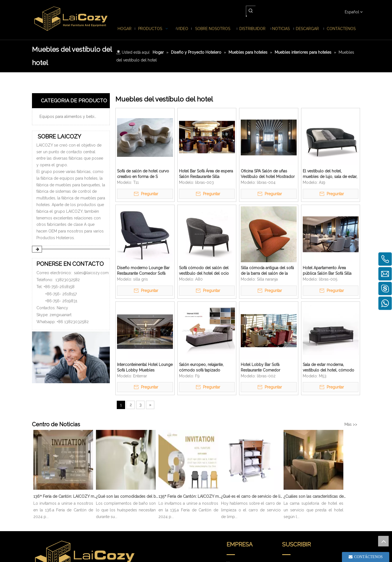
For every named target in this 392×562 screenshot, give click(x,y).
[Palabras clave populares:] (251, 11)
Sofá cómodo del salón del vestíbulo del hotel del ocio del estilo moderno (204, 271)
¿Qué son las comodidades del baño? (127, 496)
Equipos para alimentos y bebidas (70, 117)
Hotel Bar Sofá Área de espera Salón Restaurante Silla (206, 174)
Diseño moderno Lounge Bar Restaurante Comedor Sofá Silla (143, 271)
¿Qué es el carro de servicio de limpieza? (252, 496)
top (383, 541)
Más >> (351, 424)
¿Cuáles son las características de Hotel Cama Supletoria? (315, 496)
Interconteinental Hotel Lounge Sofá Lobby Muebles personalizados (145, 368)
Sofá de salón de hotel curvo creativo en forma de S (143, 174)
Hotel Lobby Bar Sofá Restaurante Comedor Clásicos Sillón (260, 368)
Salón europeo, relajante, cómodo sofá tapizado (201, 367)
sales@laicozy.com (91, 273)
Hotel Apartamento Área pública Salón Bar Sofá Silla (327, 271)
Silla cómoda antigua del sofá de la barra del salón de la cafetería (267, 271)
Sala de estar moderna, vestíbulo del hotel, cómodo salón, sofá (328, 368)
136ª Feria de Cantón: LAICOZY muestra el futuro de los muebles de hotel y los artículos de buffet (65, 496)
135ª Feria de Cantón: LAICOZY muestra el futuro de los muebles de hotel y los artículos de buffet (190, 496)
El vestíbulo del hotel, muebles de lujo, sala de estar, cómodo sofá (330, 174)
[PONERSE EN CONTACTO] (71, 357)
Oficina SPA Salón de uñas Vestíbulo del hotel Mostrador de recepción (268, 174)
